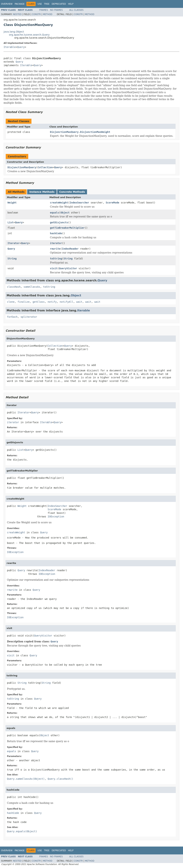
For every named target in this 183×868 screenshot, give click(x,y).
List (11, 222)
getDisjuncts (59, 222)
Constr (36, 14)
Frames (44, 10)
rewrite (55, 249)
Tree (47, 4)
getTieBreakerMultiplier (67, 228)
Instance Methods (42, 192)
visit (54, 268)
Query (21, 47)
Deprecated (59, 4)
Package (20, 4)
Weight (12, 203)
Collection (45, 167)
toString (56, 259)
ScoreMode (112, 203)
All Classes (76, 10)
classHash (14, 287)
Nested (17, 14)
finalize (24, 302)
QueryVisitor (68, 268)
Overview (7, 4)
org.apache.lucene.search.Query (29, 35)
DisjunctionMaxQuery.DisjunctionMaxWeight (80, 132)
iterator (56, 243)
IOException (56, 517)
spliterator (29, 317)
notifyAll (66, 302)
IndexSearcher (79, 203)
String (12, 259)
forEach (12, 317)
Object (65, 213)
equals (55, 213)
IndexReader (70, 249)
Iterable (10, 47)
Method (48, 14)
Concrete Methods (72, 192)
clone (11, 302)
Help (71, 4)
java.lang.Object (14, 32)
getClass (39, 302)
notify (52, 302)
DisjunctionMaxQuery (22, 167)
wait (79, 302)
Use (40, 4)
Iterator (13, 243)
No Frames (56, 10)
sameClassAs (32, 287)
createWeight (59, 203)
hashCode (56, 233)
